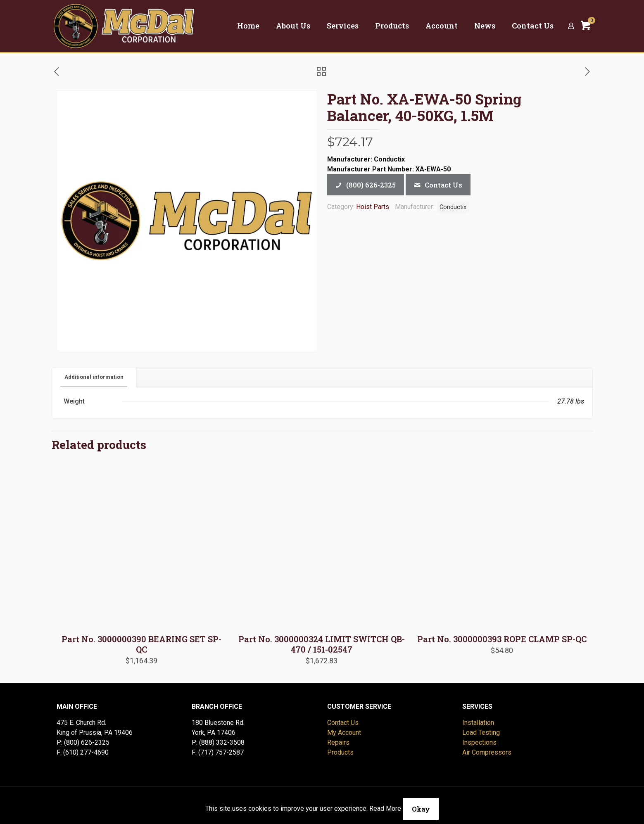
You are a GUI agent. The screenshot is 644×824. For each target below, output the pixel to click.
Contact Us (343, 723)
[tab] (94, 377)
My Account (344, 733)
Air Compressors (487, 752)
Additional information (94, 377)
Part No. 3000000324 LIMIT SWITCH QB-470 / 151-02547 (322, 644)
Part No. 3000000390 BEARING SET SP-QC (141, 644)
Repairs (338, 742)
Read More (385, 809)
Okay (421, 809)
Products (340, 752)
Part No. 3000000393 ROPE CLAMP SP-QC (502, 639)
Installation (478, 723)
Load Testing (481, 733)
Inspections (479, 742)
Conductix (453, 207)
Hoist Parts (373, 207)
